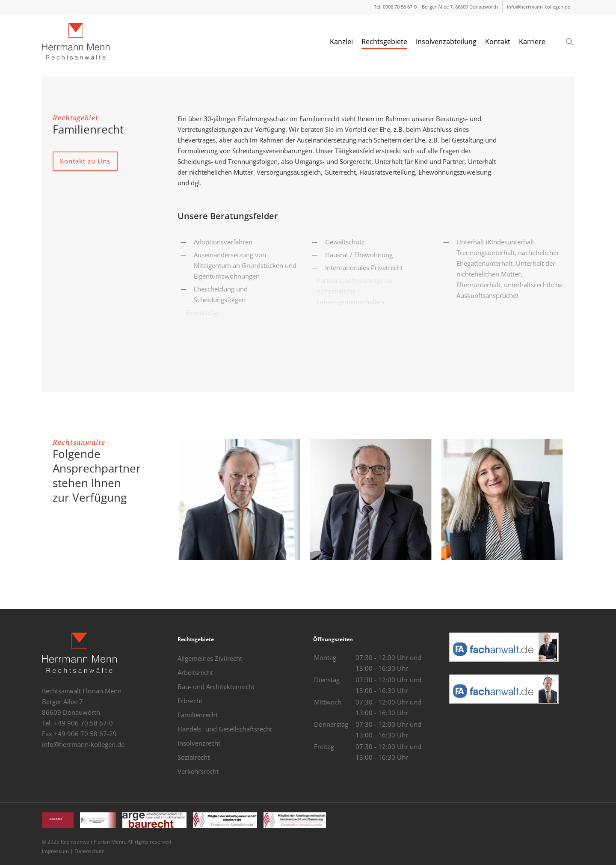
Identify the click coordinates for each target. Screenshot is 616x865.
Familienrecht (198, 715)
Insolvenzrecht (199, 743)
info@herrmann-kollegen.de (83, 744)
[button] (85, 161)
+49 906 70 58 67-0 (83, 723)
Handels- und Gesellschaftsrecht (225, 729)
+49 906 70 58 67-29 (85, 734)
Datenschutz (89, 851)
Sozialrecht (194, 757)
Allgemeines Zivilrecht (210, 658)
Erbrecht (190, 701)
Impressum (55, 851)
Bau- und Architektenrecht (216, 687)
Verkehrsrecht (198, 771)
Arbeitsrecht (195, 672)
